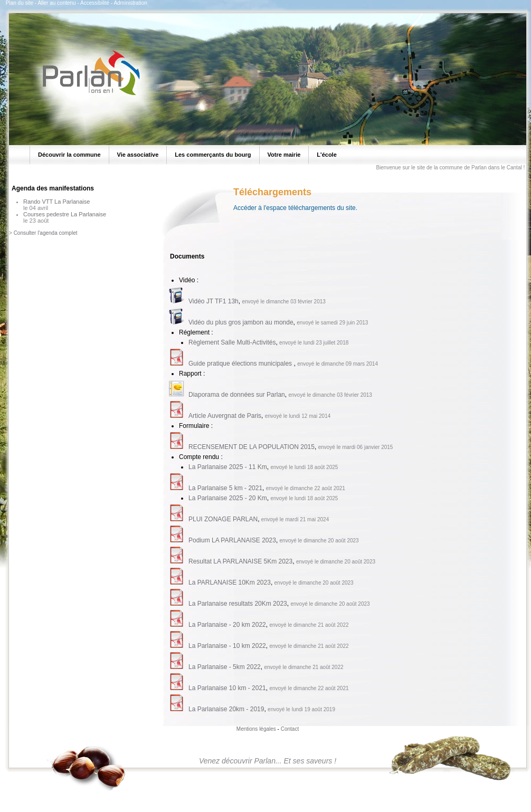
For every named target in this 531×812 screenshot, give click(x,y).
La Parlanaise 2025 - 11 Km (228, 467)
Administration (130, 3)
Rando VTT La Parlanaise (56, 202)
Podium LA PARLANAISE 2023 (232, 540)
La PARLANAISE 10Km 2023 (230, 582)
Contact (290, 729)
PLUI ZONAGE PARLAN (223, 519)
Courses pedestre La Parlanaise (65, 214)
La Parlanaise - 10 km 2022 (227, 646)
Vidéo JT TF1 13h (214, 301)
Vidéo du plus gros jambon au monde (241, 322)
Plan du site (20, 3)
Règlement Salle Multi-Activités (232, 342)
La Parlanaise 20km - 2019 (226, 709)
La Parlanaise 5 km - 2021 (225, 488)
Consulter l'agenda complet (46, 233)
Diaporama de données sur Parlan (237, 395)
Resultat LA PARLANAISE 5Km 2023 (240, 561)
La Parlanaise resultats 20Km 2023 (238, 604)
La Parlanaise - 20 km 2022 (227, 625)
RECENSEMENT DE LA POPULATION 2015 (252, 447)
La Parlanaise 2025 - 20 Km (228, 498)
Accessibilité (95, 3)
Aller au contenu (56, 3)
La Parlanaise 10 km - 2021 (227, 688)
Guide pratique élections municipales (241, 364)
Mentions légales (256, 729)
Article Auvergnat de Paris (225, 416)
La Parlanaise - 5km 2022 (225, 667)
